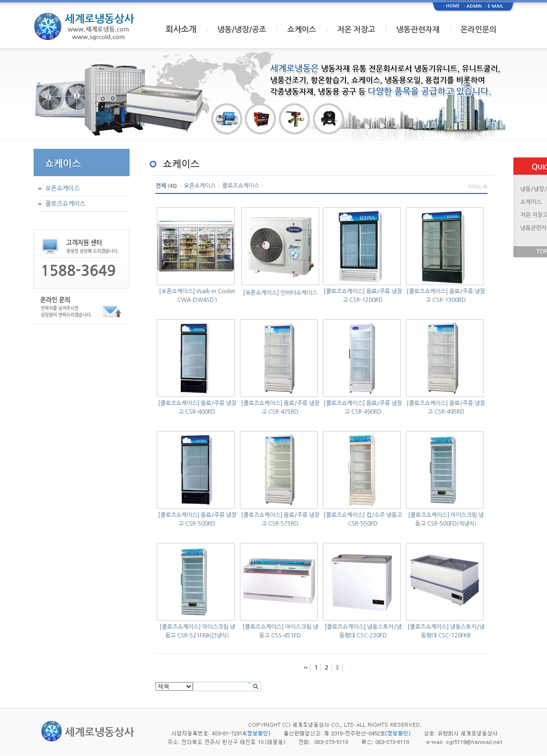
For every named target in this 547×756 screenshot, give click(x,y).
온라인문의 (479, 30)
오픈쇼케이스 (62, 188)
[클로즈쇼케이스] (344, 291)
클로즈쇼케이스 (65, 204)
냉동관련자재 (418, 30)
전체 (161, 186)
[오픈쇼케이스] (177, 291)
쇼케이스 (302, 30)
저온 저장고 (356, 30)
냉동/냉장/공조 (242, 30)
